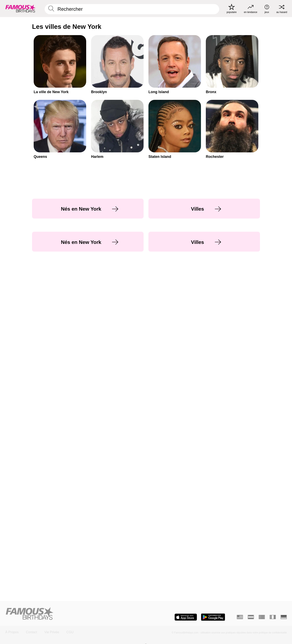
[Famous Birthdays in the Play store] (213, 617)
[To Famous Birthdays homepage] (20, 9)
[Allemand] (284, 617)
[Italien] (273, 617)
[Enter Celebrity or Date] (132, 9)
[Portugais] (262, 617)
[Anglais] (240, 617)
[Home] (74, 614)
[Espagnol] (251, 617)
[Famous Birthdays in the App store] (186, 617)
